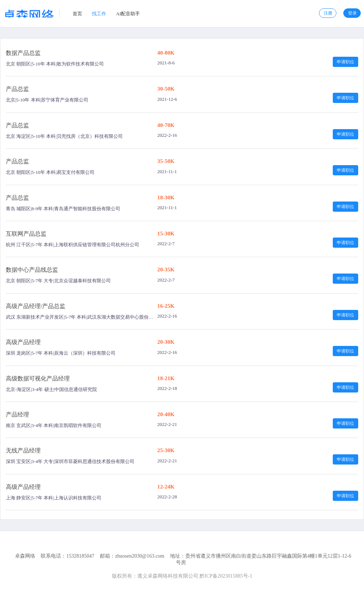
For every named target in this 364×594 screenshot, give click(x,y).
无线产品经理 (23, 451)
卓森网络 (25, 556)
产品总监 (17, 89)
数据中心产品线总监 (32, 270)
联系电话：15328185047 (67, 556)
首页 (77, 14)
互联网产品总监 (26, 234)
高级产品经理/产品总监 (36, 306)
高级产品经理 (23, 342)
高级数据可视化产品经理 (38, 378)
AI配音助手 (128, 14)
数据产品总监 (23, 53)
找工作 (99, 14)
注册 (328, 13)
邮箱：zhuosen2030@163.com (132, 556)
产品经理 (17, 414)
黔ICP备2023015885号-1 (226, 576)
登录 (352, 13)
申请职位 (345, 62)
